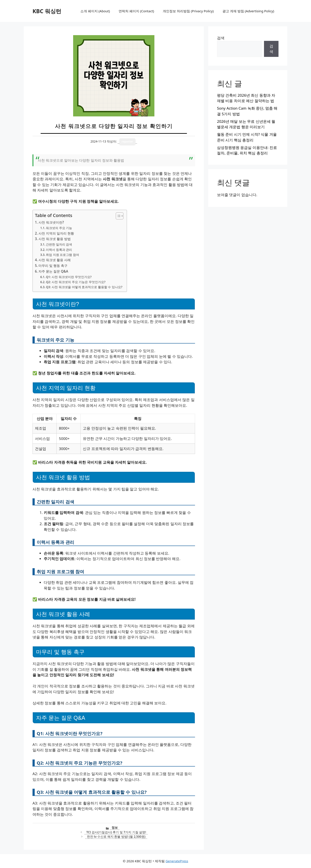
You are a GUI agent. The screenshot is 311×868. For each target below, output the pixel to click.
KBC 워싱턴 (47, 11)
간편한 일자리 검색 (59, 244)
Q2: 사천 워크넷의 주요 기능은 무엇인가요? (76, 282)
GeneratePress (177, 861)
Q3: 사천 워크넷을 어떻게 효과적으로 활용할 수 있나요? (84, 287)
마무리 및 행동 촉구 (53, 266)
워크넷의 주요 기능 (59, 228)
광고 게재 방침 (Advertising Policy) (248, 11)
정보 (115, 827)
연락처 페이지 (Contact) (136, 11)
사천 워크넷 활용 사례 (55, 260)
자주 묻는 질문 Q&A (53, 271)
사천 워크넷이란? (51, 222)
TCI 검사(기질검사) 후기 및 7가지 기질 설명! (116, 832)
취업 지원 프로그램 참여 (62, 255)
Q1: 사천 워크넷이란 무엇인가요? (69, 277)
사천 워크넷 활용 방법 (55, 239)
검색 (221, 38)
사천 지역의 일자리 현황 (56, 233)
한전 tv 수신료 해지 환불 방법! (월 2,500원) (116, 836)
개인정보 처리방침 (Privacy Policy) (188, 11)
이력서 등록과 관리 (59, 250)
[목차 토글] (117, 216)
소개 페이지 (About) (95, 11)
